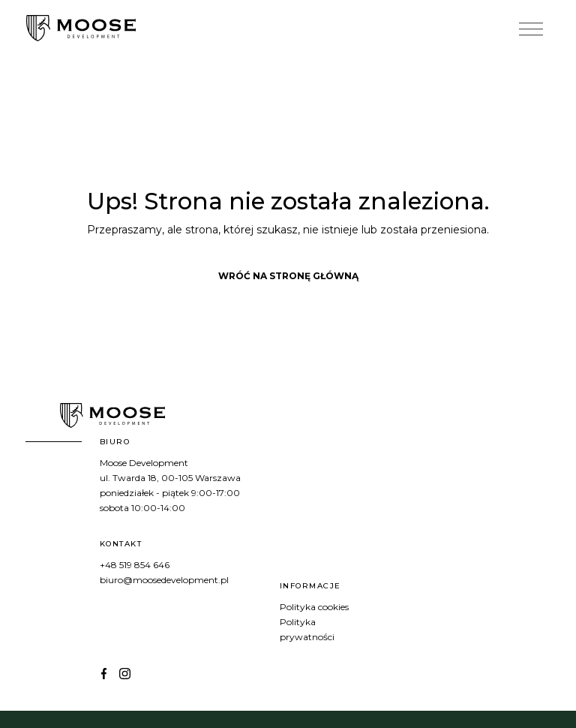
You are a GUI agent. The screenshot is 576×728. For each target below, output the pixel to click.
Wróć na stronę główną (288, 276)
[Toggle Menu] (531, 30)
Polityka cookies (314, 607)
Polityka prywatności (307, 629)
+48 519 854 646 (135, 565)
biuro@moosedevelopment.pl (164, 580)
